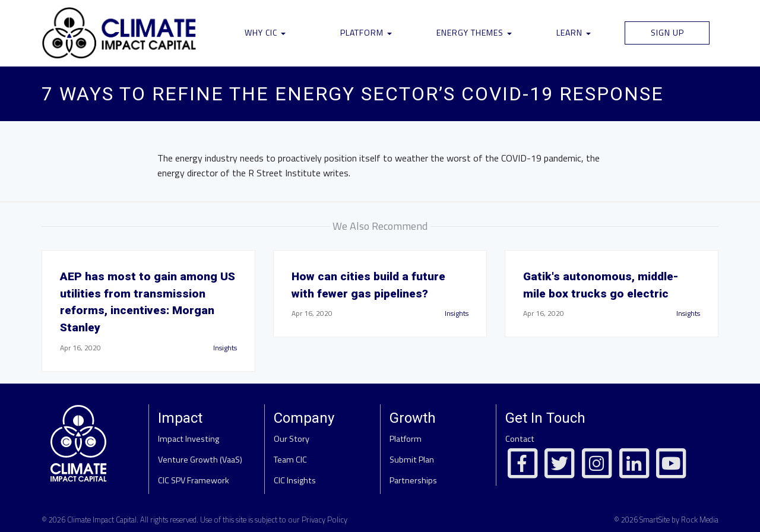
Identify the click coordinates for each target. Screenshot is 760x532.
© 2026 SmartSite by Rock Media (666, 520)
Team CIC (290, 460)
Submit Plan (412, 460)
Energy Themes (474, 32)
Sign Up (667, 32)
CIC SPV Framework (194, 480)
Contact (520, 439)
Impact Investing (189, 439)
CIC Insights (295, 480)
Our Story (292, 439)
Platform (366, 32)
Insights (225, 348)
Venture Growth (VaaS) (200, 460)
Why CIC (265, 32)
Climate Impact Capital (102, 520)
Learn (574, 32)
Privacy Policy (324, 520)
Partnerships (413, 480)
